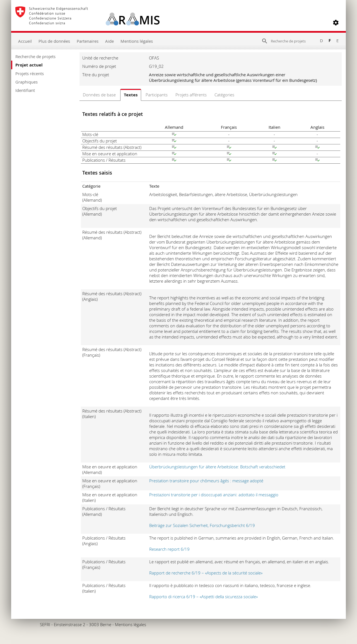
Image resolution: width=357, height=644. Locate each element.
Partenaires (88, 41)
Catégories (224, 95)
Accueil (25, 41)
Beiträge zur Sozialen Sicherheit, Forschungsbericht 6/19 (202, 525)
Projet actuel (29, 65)
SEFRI (45, 624)
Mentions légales (137, 41)
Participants (157, 95)
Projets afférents (191, 95)
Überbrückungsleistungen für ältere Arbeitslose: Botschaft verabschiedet (217, 467)
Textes (131, 95)
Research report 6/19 (169, 549)
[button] (336, 23)
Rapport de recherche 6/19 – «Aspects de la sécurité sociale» (206, 573)
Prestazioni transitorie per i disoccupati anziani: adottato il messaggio (214, 495)
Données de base (99, 95)
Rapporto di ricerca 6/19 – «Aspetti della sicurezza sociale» (203, 597)
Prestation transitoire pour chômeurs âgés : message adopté (206, 481)
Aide (109, 41)
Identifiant (25, 90)
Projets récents (30, 73)
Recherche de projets (35, 56)
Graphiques (26, 82)
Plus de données (54, 41)
